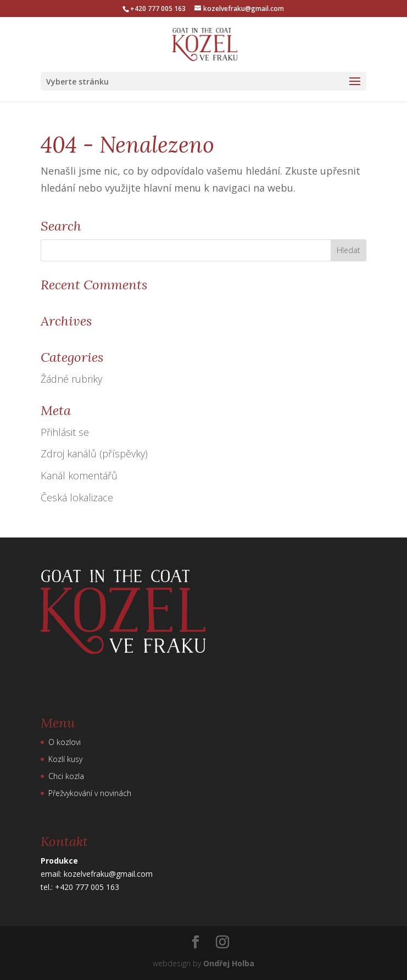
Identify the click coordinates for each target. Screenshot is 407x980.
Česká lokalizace (77, 497)
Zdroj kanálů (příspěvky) (94, 453)
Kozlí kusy (65, 759)
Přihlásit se (65, 432)
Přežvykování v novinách (90, 793)
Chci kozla (66, 776)
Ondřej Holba (229, 963)
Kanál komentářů (79, 475)
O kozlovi (65, 742)
